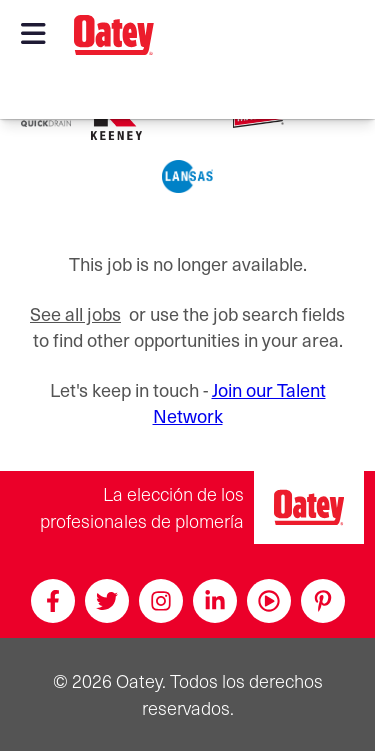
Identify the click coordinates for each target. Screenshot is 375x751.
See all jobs (75, 313)
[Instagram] (161, 601)
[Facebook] (53, 601)
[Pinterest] (323, 601)
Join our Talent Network (239, 402)
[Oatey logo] (114, 35)
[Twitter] (107, 601)
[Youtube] (269, 601)
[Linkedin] (215, 601)
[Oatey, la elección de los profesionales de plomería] (309, 507)
